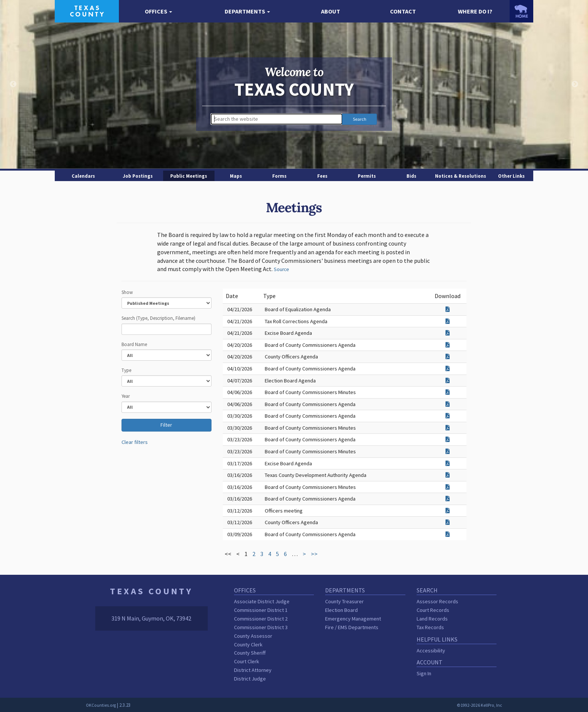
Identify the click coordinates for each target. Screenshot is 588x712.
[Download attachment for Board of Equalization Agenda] (448, 309)
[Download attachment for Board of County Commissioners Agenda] (448, 345)
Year (126, 396)
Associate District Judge (262, 601)
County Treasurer (344, 601)
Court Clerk (247, 661)
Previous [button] (13, 84)
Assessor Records (437, 601)
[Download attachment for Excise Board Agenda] (448, 333)
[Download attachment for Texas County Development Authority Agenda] (448, 475)
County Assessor (253, 636)
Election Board (341, 610)
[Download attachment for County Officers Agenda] (448, 357)
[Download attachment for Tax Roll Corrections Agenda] (448, 321)
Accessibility (431, 651)
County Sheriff (250, 653)
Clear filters (135, 442)
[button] (159, 11)
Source (281, 269)
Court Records (433, 610)
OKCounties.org (101, 705)
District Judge (250, 679)
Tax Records (430, 627)
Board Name (134, 344)
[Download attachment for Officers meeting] (448, 511)
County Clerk (248, 645)
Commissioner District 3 (261, 627)
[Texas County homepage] (87, 10)
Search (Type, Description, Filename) (158, 318)
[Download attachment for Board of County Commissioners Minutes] (448, 392)
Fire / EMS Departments (352, 627)
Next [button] (575, 84)
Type (126, 370)
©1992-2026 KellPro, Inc (479, 705)
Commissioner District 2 (261, 619)
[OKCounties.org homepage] (521, 11)
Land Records (432, 619)
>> (314, 554)
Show (127, 292)
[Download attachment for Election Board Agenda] (448, 381)
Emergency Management (353, 619)
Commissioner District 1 (261, 610)
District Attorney (253, 670)
